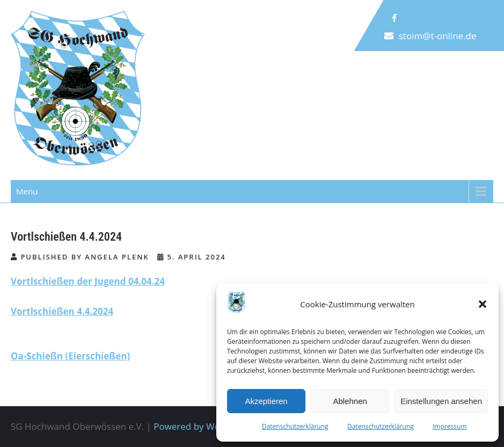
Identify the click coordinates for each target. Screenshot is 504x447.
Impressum (450, 426)
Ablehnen (350, 401)
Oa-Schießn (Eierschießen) (70, 356)
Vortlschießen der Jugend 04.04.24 (88, 281)
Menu (27, 191)
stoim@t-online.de (438, 36)
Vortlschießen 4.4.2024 (62, 311)
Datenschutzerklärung (295, 426)
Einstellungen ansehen (441, 401)
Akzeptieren (266, 401)
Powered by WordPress (203, 426)
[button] (483, 304)
